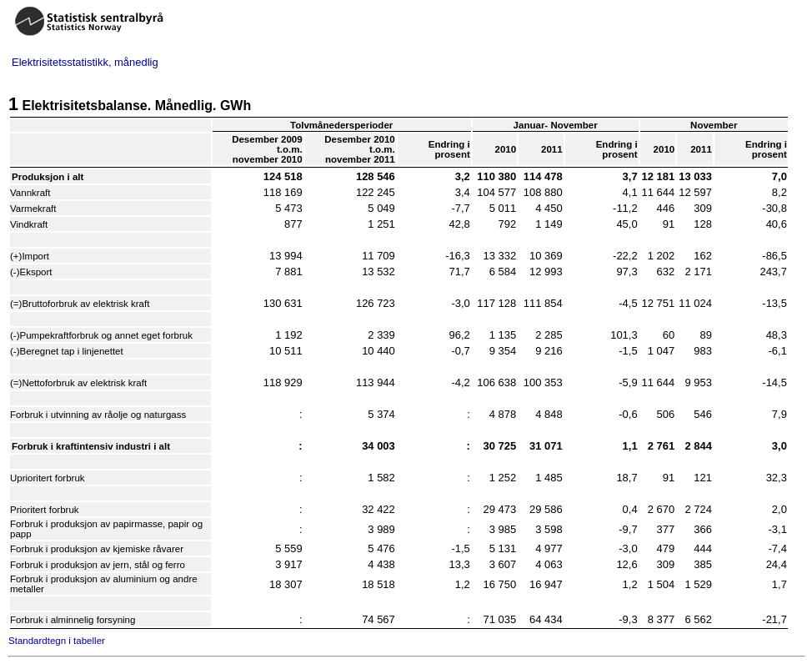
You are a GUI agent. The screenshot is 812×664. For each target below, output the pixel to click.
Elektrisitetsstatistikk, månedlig (85, 62)
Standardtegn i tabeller (57, 641)
